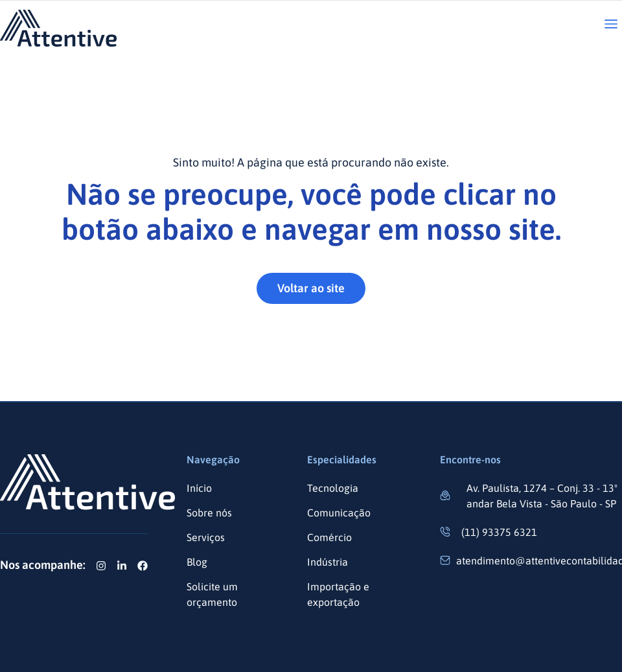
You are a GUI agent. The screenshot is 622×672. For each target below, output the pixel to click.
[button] (611, 25)
